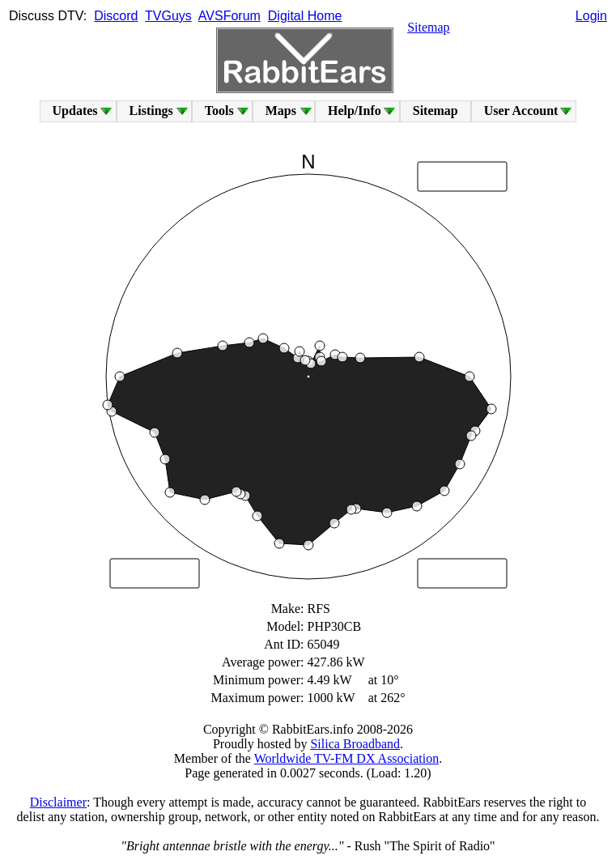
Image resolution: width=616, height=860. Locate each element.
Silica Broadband (355, 744)
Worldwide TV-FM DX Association (347, 758)
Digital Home (305, 16)
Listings (151, 111)
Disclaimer (58, 802)
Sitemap (428, 27)
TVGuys (168, 16)
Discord (116, 16)
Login (591, 16)
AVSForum (229, 16)
